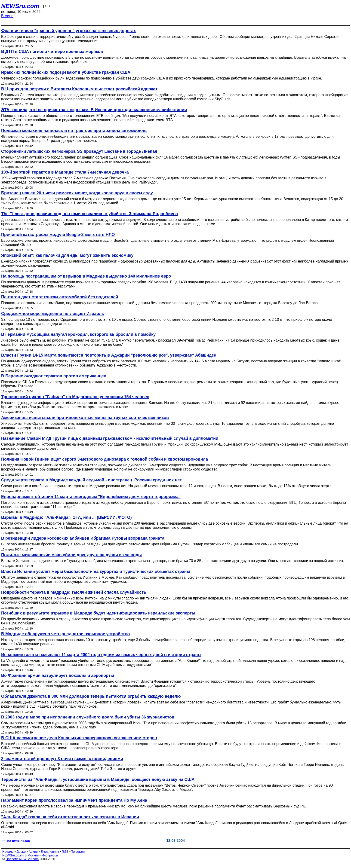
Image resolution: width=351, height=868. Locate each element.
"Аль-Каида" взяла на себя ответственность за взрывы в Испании (70, 817)
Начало (8, 852)
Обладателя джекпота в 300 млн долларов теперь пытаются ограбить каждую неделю (91, 696)
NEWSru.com (20, 6)
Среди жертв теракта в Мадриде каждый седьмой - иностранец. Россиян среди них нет (91, 480)
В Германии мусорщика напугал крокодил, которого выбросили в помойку (78, 334)
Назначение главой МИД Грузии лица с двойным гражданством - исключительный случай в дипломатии (110, 438)
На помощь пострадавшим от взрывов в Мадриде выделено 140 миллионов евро (86, 276)
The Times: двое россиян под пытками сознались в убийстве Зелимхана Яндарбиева (89, 214)
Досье (21, 852)
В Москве (32, 855)
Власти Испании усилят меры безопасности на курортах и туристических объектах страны (96, 572)
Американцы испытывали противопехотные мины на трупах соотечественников (85, 418)
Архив (33, 852)
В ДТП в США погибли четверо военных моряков (52, 52)
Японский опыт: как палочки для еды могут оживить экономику (67, 255)
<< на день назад (16, 840)
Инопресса (50, 855)
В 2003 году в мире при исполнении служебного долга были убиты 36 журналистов (88, 717)
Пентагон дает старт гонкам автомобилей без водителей (60, 297)
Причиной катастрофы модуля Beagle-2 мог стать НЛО (58, 235)
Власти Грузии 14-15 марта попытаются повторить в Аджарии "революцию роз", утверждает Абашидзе (109, 355)
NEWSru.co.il (12, 855)
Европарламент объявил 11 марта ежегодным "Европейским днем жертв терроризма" (91, 497)
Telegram (78, 852)
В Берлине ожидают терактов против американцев (54, 376)
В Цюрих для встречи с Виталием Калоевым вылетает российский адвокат (79, 89)
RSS (65, 852)
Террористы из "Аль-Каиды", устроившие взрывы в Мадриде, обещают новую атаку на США (98, 779)
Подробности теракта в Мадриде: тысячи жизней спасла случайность (74, 592)
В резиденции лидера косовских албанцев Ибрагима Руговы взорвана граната (83, 538)
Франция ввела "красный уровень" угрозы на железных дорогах (69, 31)
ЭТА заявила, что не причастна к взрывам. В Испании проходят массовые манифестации (94, 110)
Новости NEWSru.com (22, 859)
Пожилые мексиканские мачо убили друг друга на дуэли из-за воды (71, 555)
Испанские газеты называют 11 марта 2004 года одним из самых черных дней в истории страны (101, 655)
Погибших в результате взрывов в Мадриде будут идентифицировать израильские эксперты (98, 613)
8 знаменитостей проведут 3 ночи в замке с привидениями (62, 759)
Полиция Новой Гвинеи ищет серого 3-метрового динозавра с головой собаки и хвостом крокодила (105, 459)
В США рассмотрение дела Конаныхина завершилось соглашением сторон (79, 738)
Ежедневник (50, 852)
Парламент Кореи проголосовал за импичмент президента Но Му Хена (74, 800)
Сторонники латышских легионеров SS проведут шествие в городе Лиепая (79, 151)
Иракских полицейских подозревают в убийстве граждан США (66, 72)
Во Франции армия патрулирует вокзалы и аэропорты (58, 675)
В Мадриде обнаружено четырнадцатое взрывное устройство (66, 634)
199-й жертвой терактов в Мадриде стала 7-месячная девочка (65, 172)
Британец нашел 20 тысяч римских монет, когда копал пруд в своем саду (77, 193)
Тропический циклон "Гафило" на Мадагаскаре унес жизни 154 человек (75, 397)
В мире (7, 16)
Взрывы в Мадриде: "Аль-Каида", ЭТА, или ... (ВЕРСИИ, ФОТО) (66, 517)
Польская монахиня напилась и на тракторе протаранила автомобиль (74, 131)
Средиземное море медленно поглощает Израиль (53, 314)
